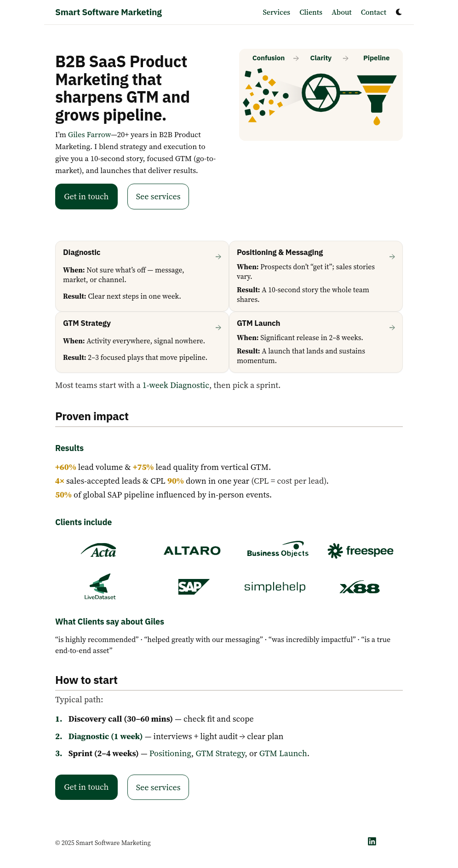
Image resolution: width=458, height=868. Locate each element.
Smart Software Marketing (109, 12)
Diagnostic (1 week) (106, 736)
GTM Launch (283, 753)
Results (69, 448)
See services (158, 196)
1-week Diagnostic (176, 385)
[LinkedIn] (372, 841)
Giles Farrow (90, 135)
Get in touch (86, 196)
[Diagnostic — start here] (142, 276)
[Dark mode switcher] (399, 12)
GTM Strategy (220, 753)
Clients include (83, 522)
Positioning (170, 753)
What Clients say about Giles (110, 622)
